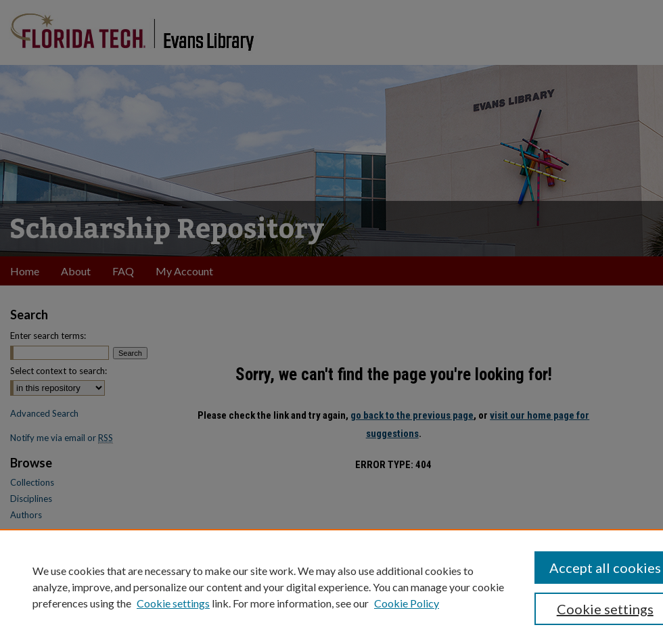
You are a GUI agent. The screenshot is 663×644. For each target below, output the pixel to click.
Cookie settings (173, 603)
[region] (331, 586)
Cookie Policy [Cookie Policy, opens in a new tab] (407, 603)
